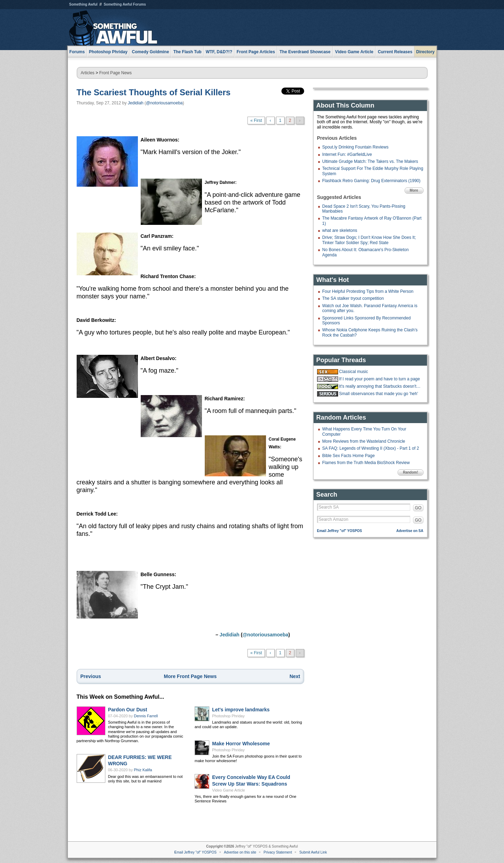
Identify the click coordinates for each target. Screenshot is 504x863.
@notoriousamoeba (164, 103)
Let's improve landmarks (241, 710)
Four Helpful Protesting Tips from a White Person (368, 291)
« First (256, 120)
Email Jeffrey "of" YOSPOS (340, 531)
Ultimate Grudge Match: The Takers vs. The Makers (370, 161)
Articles (88, 73)
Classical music (354, 372)
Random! (410, 472)
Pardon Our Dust (128, 710)
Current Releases (395, 52)
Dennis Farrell (146, 716)
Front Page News (116, 73)
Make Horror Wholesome (241, 744)
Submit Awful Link (313, 852)
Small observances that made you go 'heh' (379, 394)
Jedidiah (136, 103)
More (414, 190)
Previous (91, 676)
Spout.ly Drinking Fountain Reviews (355, 147)
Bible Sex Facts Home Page (349, 456)
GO (418, 508)
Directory (425, 52)
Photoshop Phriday (228, 716)
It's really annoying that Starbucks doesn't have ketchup (380, 386)
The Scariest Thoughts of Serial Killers (154, 92)
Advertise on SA (410, 531)
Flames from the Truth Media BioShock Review (366, 463)
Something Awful (83, 4)
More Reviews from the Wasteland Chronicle (364, 441)
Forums (77, 52)
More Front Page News (190, 676)
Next (295, 676)
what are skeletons (340, 230)
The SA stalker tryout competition (353, 298)
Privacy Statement (278, 852)
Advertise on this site (240, 852)
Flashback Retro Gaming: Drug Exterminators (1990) (372, 181)
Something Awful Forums (125, 4)
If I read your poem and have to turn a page (380, 379)
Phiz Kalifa (143, 770)
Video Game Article (229, 790)
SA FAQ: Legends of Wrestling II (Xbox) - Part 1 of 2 (371, 448)
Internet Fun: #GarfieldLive (347, 154)
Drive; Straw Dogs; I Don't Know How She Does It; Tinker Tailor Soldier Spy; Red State (369, 240)
